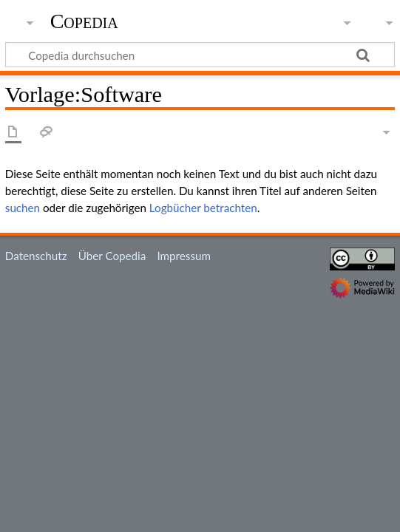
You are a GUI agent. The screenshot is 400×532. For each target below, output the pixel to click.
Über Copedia (112, 256)
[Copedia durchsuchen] (200, 55)
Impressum (184, 256)
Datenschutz (36, 256)
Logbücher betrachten (203, 208)
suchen (23, 208)
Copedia (84, 21)
